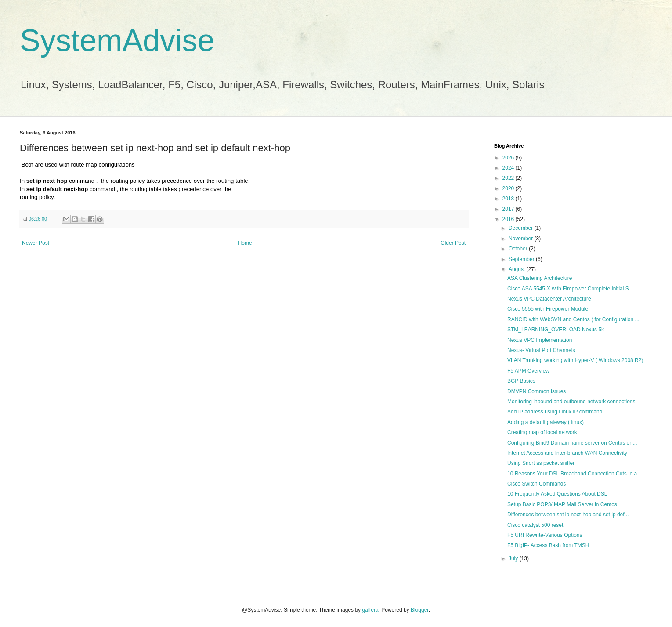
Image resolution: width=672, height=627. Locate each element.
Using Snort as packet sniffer (541, 463)
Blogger (420, 610)
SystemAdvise (117, 40)
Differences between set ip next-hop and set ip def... (568, 515)
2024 (509, 168)
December (522, 228)
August (518, 269)
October (519, 249)
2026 (509, 158)
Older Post (453, 243)
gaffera (370, 610)
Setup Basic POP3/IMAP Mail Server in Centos (562, 504)
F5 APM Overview (528, 371)
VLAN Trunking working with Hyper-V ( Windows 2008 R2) (575, 360)
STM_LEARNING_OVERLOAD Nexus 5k (556, 330)
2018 (509, 199)
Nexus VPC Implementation (540, 340)
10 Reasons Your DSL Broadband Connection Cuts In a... (574, 474)
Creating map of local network (542, 432)
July (514, 558)
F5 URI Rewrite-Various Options (545, 535)
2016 (509, 219)
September (522, 259)
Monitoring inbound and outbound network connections (571, 402)
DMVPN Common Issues (537, 391)
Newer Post (36, 243)
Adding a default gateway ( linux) (546, 422)
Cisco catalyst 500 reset (535, 525)
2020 (509, 188)
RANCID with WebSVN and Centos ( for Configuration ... (573, 319)
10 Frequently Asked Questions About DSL (557, 494)
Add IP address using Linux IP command (555, 412)
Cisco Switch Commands (537, 484)
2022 (509, 178)
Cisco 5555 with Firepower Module (548, 309)
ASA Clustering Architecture (540, 278)
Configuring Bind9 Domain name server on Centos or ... (572, 443)
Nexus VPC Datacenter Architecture (549, 299)
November (522, 239)
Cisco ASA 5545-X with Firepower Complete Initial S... (570, 289)
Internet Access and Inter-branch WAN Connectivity (567, 453)
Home (245, 243)
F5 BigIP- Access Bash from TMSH (548, 545)
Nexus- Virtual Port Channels (541, 350)
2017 (509, 209)
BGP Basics (521, 381)
